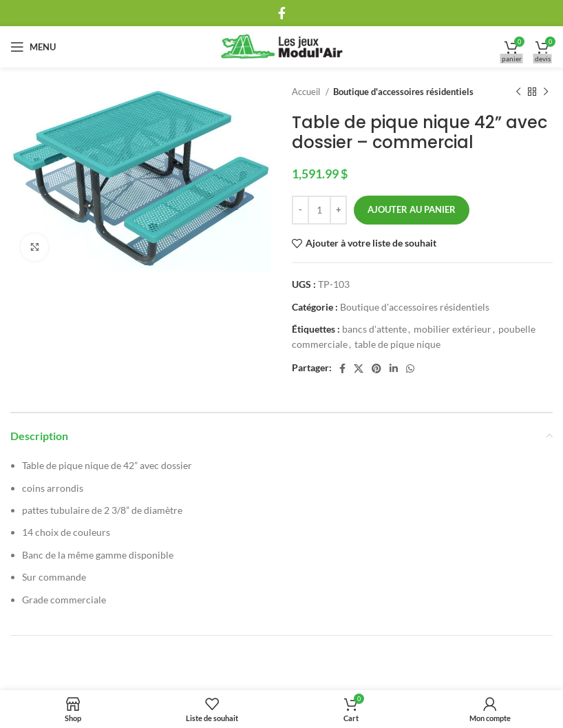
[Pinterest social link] (376, 368)
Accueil (307, 92)
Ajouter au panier (412, 209)
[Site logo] (282, 46)
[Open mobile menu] (33, 47)
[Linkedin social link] (394, 368)
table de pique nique (397, 344)
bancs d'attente (374, 329)
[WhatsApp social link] (410, 368)
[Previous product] (518, 92)
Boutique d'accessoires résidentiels (403, 92)
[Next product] (546, 92)
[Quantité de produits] (319, 210)
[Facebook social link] (282, 13)
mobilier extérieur (453, 329)
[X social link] (359, 368)
